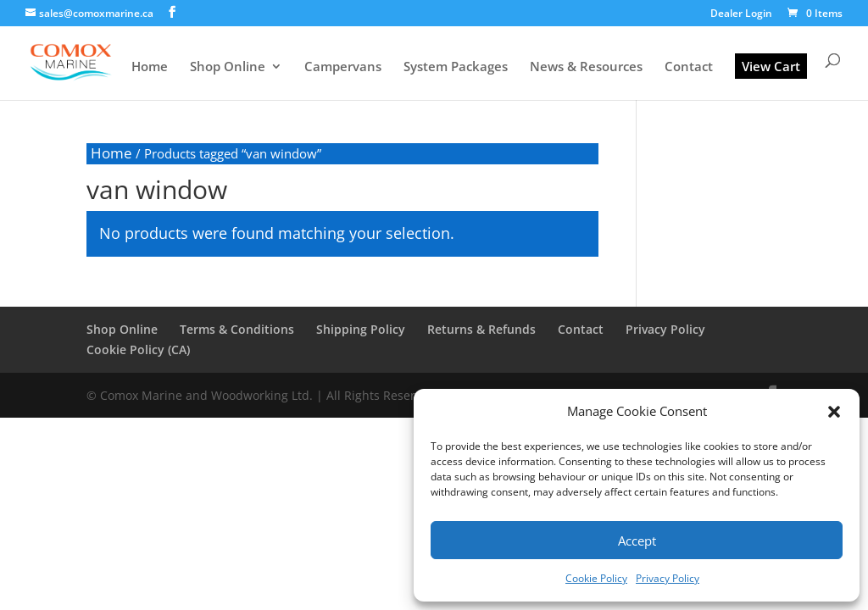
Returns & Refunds (481, 329)
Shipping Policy (361, 329)
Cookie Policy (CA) (138, 349)
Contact (689, 67)
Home (150, 67)
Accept (637, 541)
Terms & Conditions (237, 329)
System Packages (456, 67)
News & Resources (586, 67)
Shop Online (228, 67)
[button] (834, 412)
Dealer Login (741, 14)
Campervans (343, 67)
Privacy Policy (668, 578)
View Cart (771, 66)
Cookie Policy (596, 578)
